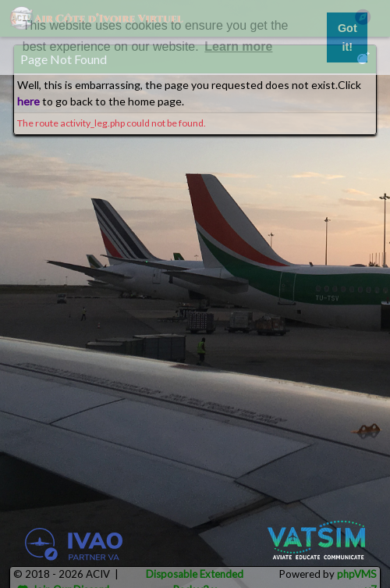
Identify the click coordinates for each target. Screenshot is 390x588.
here (28, 101)
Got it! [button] (347, 37)
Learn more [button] (238, 46)
